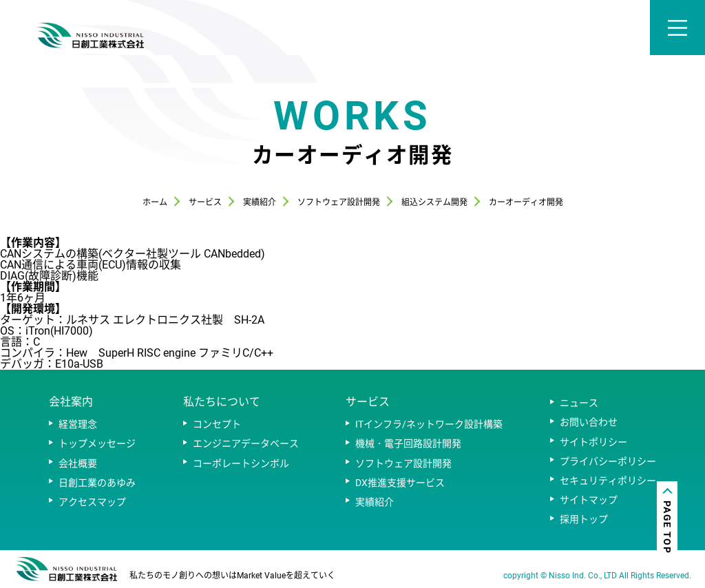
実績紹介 (375, 502)
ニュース (579, 403)
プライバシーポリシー (608, 461)
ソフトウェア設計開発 (403, 463)
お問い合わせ (589, 422)
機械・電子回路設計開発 (408, 443)
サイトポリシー (593, 442)
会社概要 (78, 463)
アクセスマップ (92, 502)
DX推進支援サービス (400, 483)
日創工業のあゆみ (97, 483)
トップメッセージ (97, 443)
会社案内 (71, 402)
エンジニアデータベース (246, 443)
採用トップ (584, 519)
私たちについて (222, 402)
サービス (368, 402)
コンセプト (217, 424)
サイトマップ (589, 500)
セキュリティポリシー (608, 481)
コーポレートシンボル (241, 463)
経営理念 (78, 424)
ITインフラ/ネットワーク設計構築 (429, 424)
